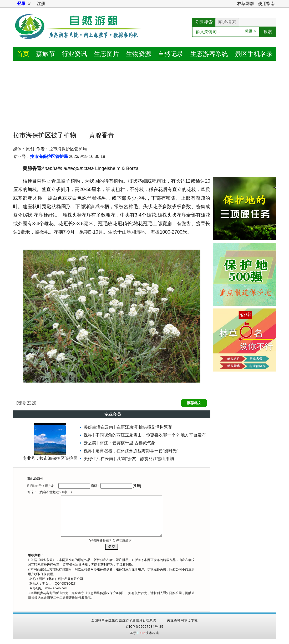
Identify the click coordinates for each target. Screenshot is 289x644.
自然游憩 (79, 33)
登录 (21, 4)
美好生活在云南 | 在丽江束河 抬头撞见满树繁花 (128, 427)
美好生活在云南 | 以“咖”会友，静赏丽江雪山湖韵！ (131, 459)
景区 (254, 54)
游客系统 (209, 54)
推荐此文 (194, 403)
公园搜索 (204, 22)
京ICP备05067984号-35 (145, 627)
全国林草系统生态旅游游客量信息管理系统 (124, 620)
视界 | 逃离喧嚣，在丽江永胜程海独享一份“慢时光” (131, 451)
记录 (171, 54)
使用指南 (266, 4)
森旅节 (45, 54)
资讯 (74, 54)
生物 (139, 54)
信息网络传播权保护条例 (105, 593)
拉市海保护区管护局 (49, 156)
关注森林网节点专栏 (182, 620)
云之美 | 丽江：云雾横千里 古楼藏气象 (120, 443)
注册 (41, 4)
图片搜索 (227, 22)
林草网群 (246, 4)
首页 (23, 54)
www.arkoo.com (56, 588)
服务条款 (46, 560)
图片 (107, 54)
